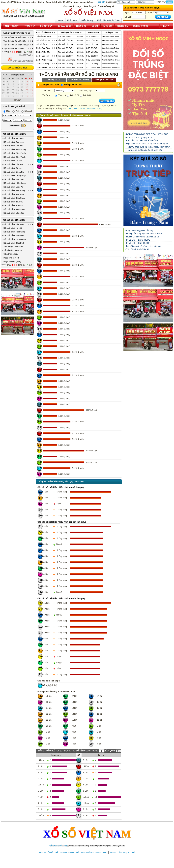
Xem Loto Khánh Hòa (111, 68)
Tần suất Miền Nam (66, 36)
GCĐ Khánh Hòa (93, 68)
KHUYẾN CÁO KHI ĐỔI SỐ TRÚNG (142, 141)
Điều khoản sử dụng (58, 845)
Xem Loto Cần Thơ (110, 44)
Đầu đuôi (27, 111)
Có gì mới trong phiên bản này (140, 230)
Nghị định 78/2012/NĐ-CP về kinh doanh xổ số (147, 144)
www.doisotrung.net (94, 852)
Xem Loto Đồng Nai (110, 40)
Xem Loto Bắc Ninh (110, 56)
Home (60, 20)
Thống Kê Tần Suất (104, 80)
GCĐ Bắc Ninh (92, 56)
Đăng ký (102, 2)
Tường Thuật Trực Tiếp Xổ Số (16, 33)
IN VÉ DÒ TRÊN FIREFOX (138, 243)
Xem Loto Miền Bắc (110, 52)
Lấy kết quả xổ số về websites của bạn (144, 246)
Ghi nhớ (160, 2)
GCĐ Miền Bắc (92, 52)
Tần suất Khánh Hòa (67, 68)
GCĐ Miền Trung (93, 60)
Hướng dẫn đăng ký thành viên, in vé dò (144, 234)
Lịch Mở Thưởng (26, 55)
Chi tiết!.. (81, 36)
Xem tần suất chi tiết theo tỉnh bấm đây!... (86, 109)
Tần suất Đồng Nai (66, 40)
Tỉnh (16, 111)
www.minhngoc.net (122, 852)
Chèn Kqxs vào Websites (20, 60)
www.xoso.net (70, 852)
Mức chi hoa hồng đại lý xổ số (140, 137)
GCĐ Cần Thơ (92, 44)
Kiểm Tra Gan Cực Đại (79, 80)
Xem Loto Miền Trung (111, 60)
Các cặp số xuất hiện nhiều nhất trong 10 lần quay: (62, 522)
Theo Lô (60, 95)
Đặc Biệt (85, 95)
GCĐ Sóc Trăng (93, 48)
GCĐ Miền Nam (93, 36)
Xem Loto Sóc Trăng (110, 48)
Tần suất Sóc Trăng (66, 48)
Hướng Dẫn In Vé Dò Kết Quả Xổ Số (143, 237)
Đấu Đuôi (73, 95)
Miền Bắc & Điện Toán (108, 20)
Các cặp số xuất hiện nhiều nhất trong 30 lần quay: (62, 598)
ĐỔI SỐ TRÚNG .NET (17, 68)
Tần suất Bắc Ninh (66, 56)
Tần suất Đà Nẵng (66, 64)
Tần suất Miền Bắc (66, 52)
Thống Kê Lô (54, 80)
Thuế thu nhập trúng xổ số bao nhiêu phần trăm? (148, 147)
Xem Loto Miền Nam (110, 36)
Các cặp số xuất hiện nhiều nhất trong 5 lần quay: (61, 487)
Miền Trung (87, 20)
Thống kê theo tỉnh (71, 85)
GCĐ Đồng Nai (92, 40)
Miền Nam (72, 20)
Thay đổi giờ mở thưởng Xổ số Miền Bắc (144, 150)
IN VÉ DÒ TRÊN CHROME (138, 240)
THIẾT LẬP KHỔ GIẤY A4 (138, 249)
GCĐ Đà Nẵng (92, 64)
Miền (7, 111)
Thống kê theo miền (48, 85)
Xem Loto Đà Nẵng (110, 64)
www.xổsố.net (49, 852)
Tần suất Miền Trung (67, 60)
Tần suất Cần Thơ (65, 44)
